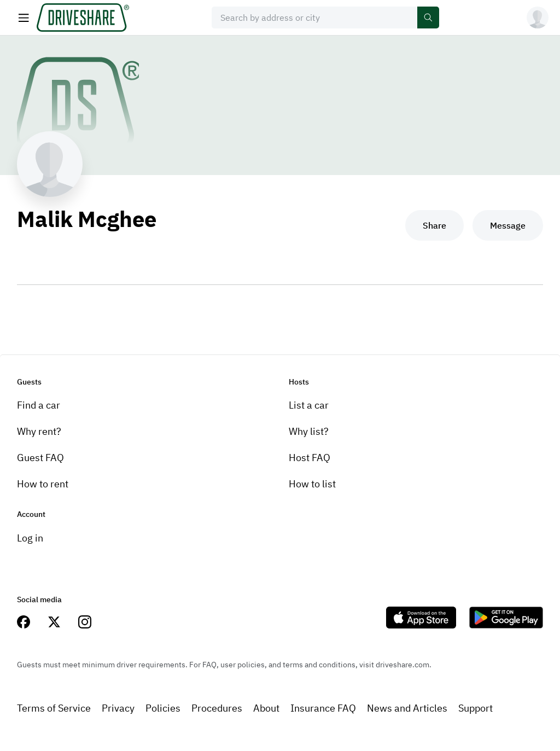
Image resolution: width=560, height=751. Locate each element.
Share (434, 225)
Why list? (309, 431)
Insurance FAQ (323, 708)
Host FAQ (310, 458)
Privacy (118, 708)
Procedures (217, 708)
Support (476, 708)
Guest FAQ (40, 458)
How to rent (43, 484)
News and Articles (407, 708)
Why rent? (39, 431)
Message (508, 225)
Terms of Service (54, 708)
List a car (309, 405)
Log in (30, 538)
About (266, 708)
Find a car (39, 405)
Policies (163, 708)
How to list (312, 484)
